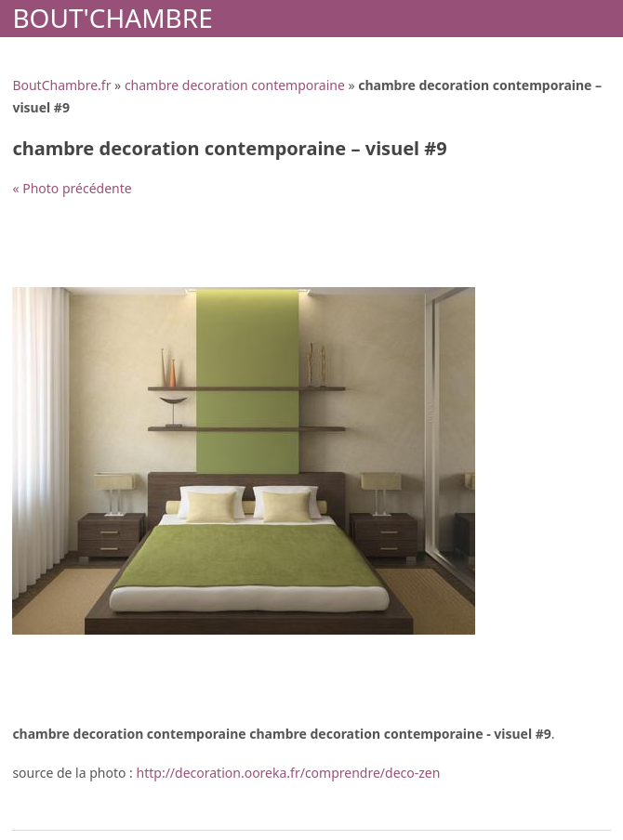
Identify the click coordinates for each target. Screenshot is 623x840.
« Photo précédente (72, 188)
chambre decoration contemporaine (235, 85)
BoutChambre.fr (61, 85)
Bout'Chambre (112, 18)
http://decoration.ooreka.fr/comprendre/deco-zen (289, 773)
